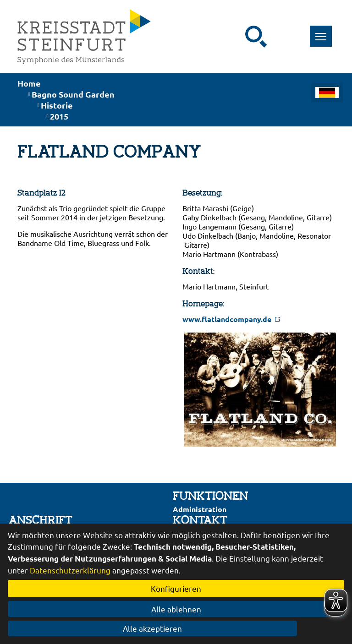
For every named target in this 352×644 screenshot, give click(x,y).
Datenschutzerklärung (70, 570)
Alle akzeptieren (176, 628)
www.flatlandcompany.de (231, 319)
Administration (200, 509)
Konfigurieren (176, 588)
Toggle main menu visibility (324, 31)
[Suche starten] (256, 37)
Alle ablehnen (176, 609)
